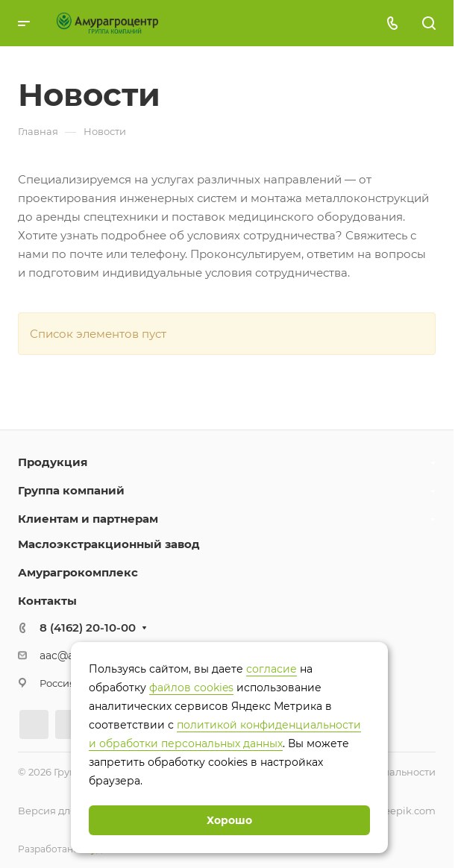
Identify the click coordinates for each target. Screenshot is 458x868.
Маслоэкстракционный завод (109, 544)
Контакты (47, 601)
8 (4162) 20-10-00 (88, 628)
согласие (272, 669)
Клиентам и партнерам (88, 519)
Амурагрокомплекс (78, 572)
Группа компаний (71, 490)
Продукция (53, 462)
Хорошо (229, 820)
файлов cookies (191, 688)
